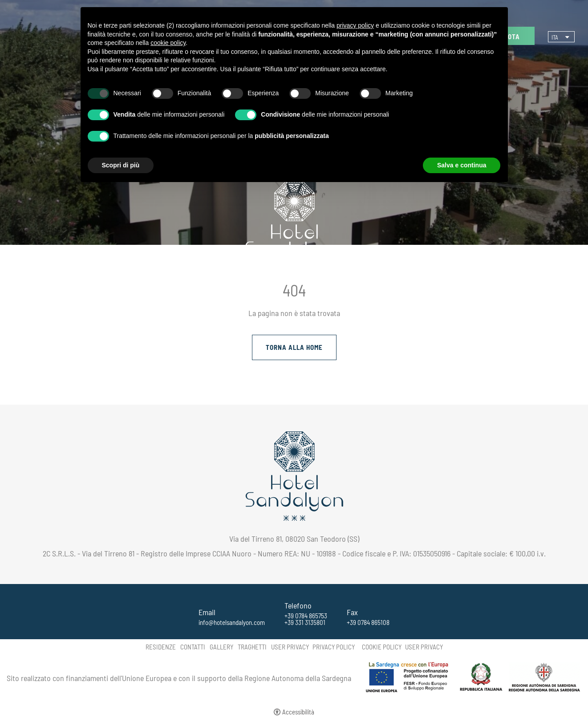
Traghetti (252, 647)
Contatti (193, 647)
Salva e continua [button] (462, 165)
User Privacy (290, 647)
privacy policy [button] (355, 25)
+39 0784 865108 (368, 623)
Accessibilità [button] (298, 712)
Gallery (221, 647)
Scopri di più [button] (121, 165)
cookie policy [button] (168, 43)
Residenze (161, 647)
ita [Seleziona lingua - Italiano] (555, 37)
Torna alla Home (294, 347)
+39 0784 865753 (306, 616)
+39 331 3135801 (305, 623)
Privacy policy (334, 647)
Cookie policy (382, 647)
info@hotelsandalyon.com (232, 623)
